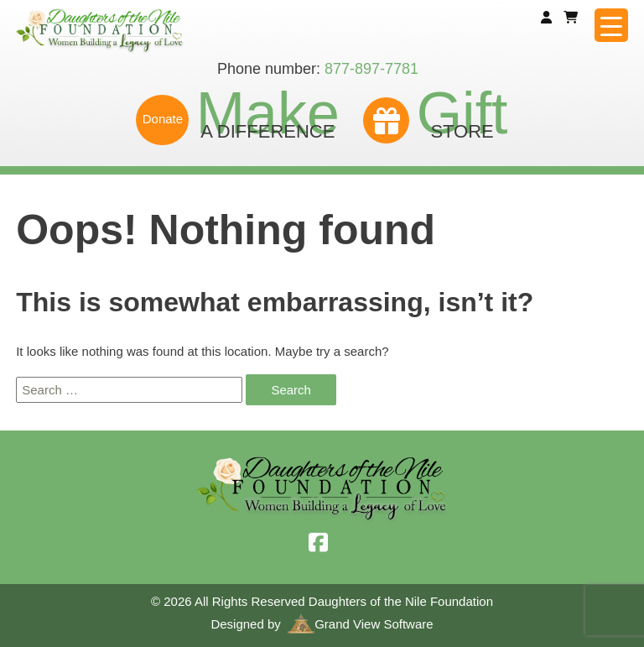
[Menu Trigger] (611, 25)
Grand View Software (360, 624)
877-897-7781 (371, 69)
